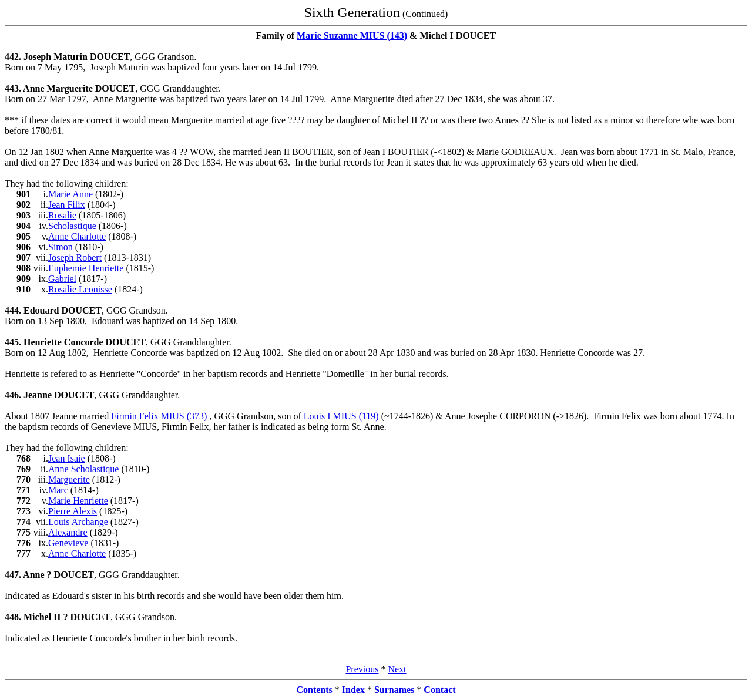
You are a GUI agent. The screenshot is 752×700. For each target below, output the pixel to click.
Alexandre (68, 532)
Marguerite (69, 479)
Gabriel (62, 279)
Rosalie (62, 215)
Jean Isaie (67, 458)
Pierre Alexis (73, 511)
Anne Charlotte (77, 236)
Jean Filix (67, 205)
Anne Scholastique (83, 469)
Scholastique (72, 226)
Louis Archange (78, 522)
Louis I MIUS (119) (341, 416)
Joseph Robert (75, 258)
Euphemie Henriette (86, 268)
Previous (362, 669)
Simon (61, 247)
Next (397, 669)
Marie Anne (70, 194)
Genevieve (68, 543)
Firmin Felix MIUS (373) (160, 416)
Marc (58, 490)
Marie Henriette (78, 501)
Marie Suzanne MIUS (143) (352, 36)
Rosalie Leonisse (80, 289)
